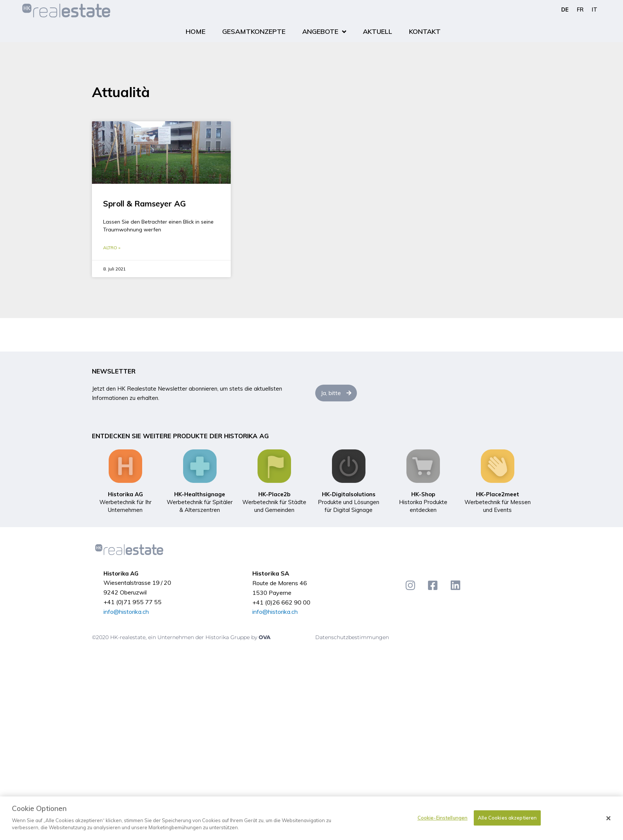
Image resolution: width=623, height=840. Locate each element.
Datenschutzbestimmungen (352, 637)
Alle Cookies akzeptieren (507, 818)
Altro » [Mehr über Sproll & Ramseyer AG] (112, 248)
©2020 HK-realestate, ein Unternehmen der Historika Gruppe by (175, 637)
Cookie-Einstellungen (443, 818)
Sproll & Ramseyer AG (144, 203)
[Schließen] (608, 819)
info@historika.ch (126, 612)
